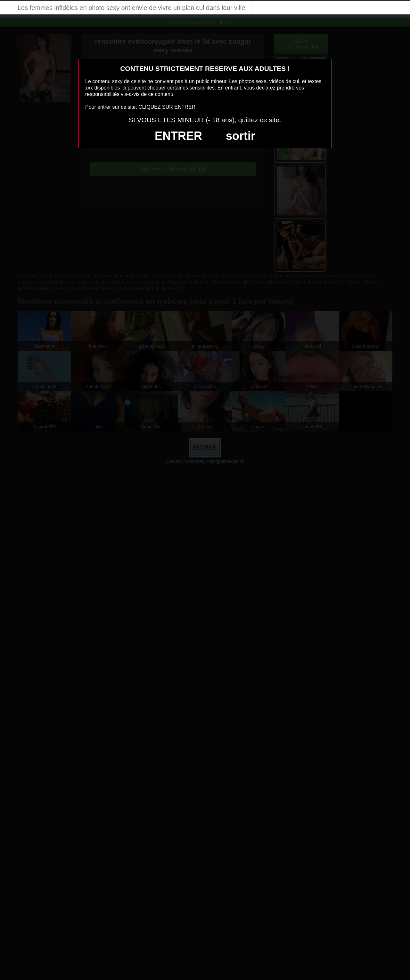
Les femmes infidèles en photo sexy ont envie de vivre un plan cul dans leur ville (131, 8)
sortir (241, 136)
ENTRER (178, 136)
